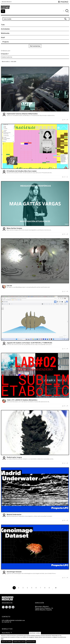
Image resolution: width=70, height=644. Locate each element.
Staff (3, 37)
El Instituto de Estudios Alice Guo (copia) (22, 171)
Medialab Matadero (7, 2)
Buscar (67, 13)
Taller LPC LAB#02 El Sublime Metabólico (22, 400)
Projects (6, 42)
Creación (4, 54)
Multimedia (5, 33)
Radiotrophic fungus (14, 457)
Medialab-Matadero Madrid (6, 7)
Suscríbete (6, 633)
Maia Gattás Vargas (14, 228)
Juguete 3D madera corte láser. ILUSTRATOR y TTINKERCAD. (30, 343)
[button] (35, 46)
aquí (2, 639)
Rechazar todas (31, 642)
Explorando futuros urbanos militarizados (22, 114)
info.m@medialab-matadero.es (13, 620)
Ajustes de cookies (7, 642)
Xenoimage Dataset (14, 572)
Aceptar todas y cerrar (19, 642)
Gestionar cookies (35, 633)
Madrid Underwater (14, 515)
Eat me (9, 286)
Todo (3, 25)
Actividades (5, 29)
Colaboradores (7, 57)
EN (64, 11)
